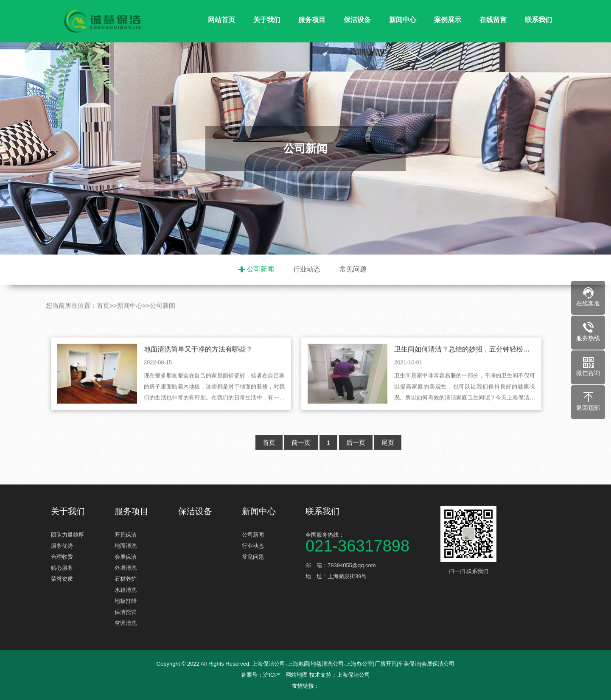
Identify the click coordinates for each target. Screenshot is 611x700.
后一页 (356, 461)
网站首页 (221, 20)
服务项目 (312, 20)
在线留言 (493, 20)
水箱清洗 (126, 590)
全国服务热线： (369, 542)
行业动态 (307, 269)
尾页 (388, 461)
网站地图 (297, 675)
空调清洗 (126, 623)
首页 (103, 324)
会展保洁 (126, 557)
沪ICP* (272, 675)
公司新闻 (261, 269)
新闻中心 (403, 20)
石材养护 (126, 579)
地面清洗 (126, 546)
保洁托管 (126, 612)
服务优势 (62, 546)
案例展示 (448, 20)
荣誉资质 (62, 579)
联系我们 (538, 20)
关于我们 (267, 20)
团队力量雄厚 (67, 535)
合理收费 (62, 557)
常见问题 (353, 269)
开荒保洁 (126, 535)
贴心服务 (62, 568)
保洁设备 (357, 20)
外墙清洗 (126, 568)
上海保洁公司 (353, 675)
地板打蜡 (126, 601)
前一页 (301, 461)
